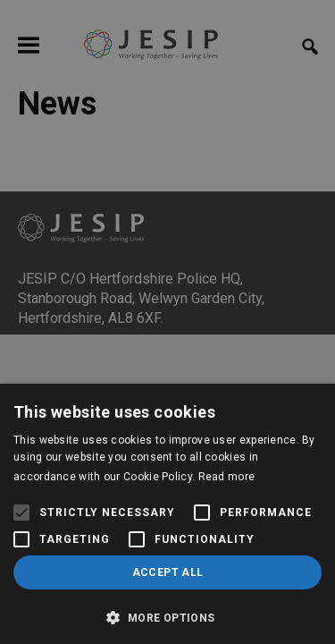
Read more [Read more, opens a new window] (227, 477)
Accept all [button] (168, 572)
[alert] (167, 322)
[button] (167, 616)
